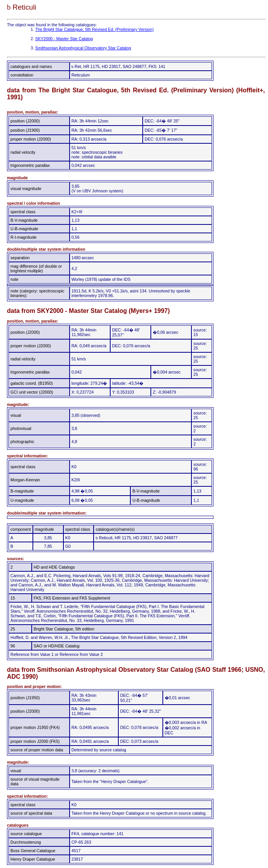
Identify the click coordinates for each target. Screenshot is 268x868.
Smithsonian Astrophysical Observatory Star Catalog (83, 48)
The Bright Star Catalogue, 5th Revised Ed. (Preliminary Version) (94, 29)
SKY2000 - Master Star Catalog (64, 39)
